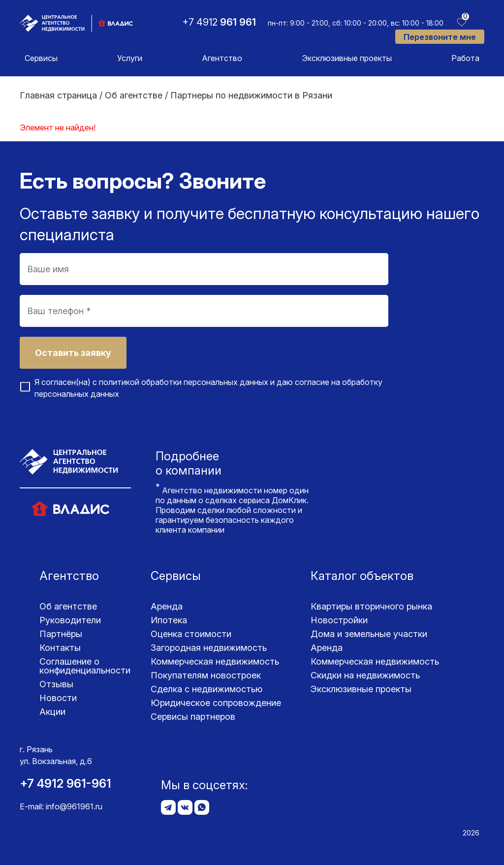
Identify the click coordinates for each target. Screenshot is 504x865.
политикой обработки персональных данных (184, 382)
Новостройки (339, 620)
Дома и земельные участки (369, 634)
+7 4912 (219, 22)
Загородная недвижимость (209, 648)
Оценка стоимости (191, 634)
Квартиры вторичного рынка (371, 606)
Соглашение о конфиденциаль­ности (85, 666)
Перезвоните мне (440, 37)
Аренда (167, 606)
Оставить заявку (73, 353)
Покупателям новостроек (206, 675)
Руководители (70, 620)
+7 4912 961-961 (65, 784)
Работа (465, 58)
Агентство (222, 58)
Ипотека (169, 620)
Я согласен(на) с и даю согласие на (208, 388)
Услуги (130, 58)
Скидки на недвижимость (365, 675)
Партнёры (61, 634)
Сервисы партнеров (193, 717)
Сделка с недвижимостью (206, 689)
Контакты (60, 648)
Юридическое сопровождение (216, 703)
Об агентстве (68, 606)
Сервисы (41, 58)
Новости (58, 698)
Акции (52, 712)
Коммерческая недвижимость (215, 661)
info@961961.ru (74, 806)
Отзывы (56, 684)
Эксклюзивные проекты (347, 58)
